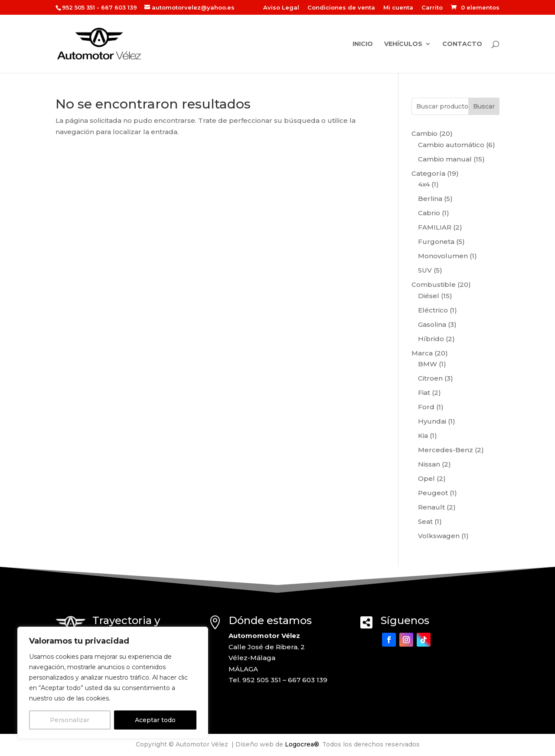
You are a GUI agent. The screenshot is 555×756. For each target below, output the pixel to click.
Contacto (462, 44)
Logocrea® (302, 744)
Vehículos (403, 44)
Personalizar (70, 720)
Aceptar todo (155, 720)
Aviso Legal (281, 8)
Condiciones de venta (341, 8)
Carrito (432, 8)
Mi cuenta (398, 8)
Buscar (484, 106)
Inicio (363, 44)
